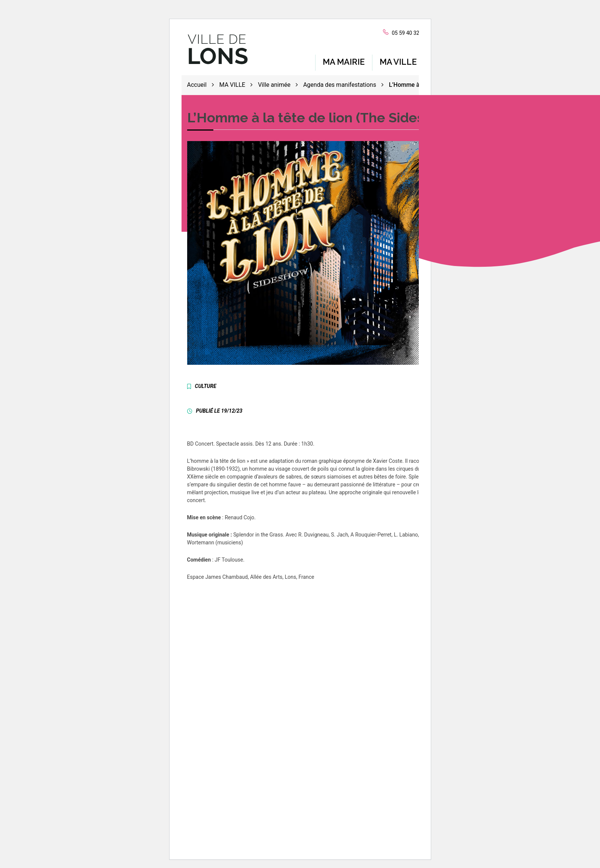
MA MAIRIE (344, 60)
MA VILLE (398, 60)
